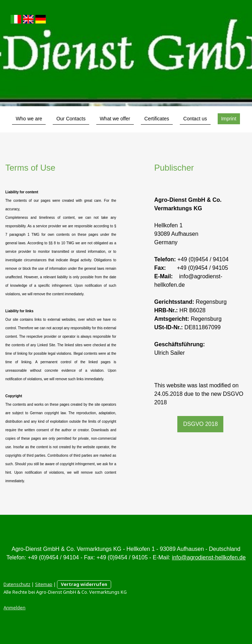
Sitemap (44, 584)
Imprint (229, 119)
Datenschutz (17, 584)
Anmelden (15, 608)
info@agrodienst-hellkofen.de (209, 557)
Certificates (157, 119)
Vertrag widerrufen (84, 584)
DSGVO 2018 (200, 424)
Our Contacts (71, 119)
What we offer (115, 119)
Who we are (29, 119)
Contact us (195, 119)
